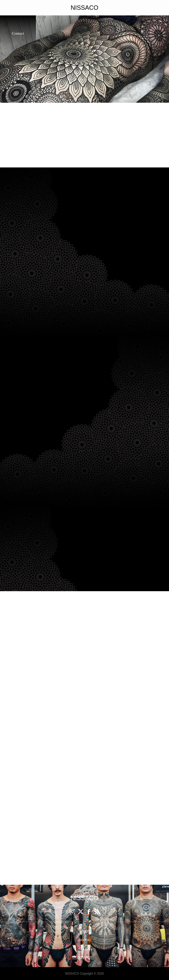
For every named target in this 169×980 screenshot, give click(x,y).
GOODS (84, 949)
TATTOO (84, 940)
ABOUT (84, 931)
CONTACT (84, 958)
